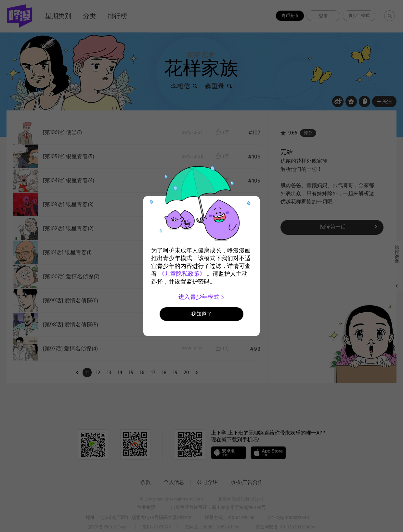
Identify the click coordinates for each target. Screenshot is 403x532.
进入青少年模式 (202, 297)
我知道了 (201, 314)
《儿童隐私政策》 (182, 274)
